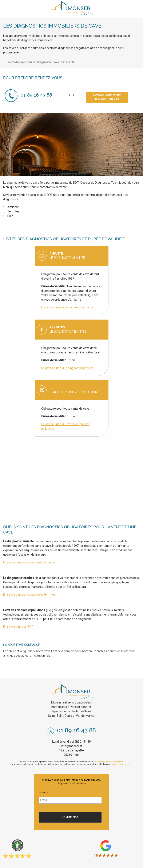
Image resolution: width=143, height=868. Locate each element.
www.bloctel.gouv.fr (122, 764)
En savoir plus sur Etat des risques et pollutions (65, 426)
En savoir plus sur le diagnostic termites (67, 368)
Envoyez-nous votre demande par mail (107, 97)
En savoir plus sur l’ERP (18, 627)
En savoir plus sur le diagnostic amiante (67, 307)
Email (43, 793)
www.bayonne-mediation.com (109, 762)
